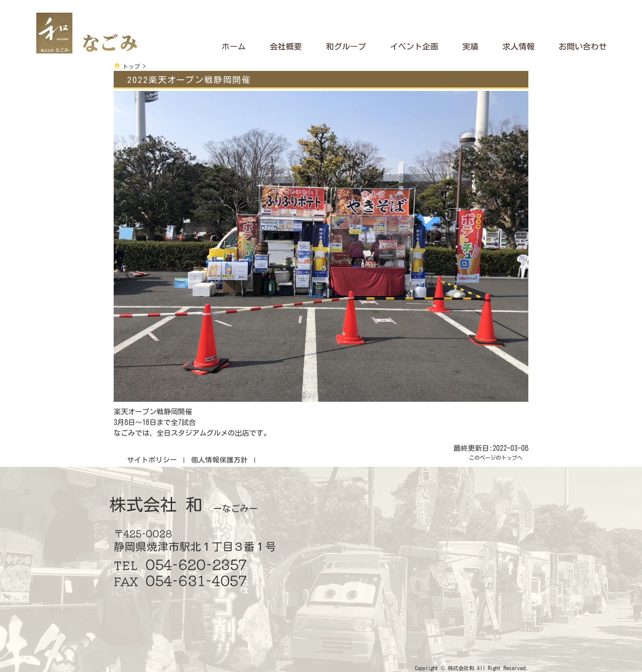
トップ (131, 67)
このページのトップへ (496, 458)
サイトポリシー (152, 460)
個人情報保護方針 (219, 460)
